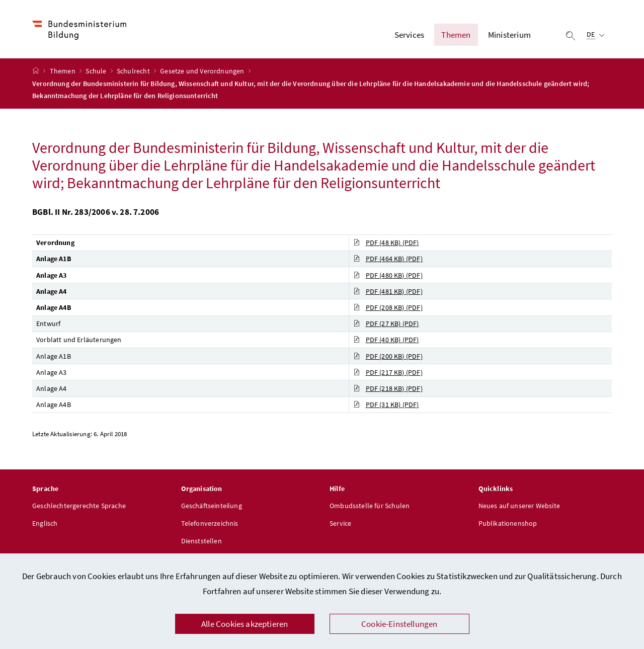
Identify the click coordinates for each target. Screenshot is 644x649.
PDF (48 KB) (386, 242)
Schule (97, 71)
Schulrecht (134, 71)
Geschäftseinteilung (212, 506)
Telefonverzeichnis (210, 523)
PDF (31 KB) (386, 404)
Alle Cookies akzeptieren (245, 624)
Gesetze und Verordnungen (203, 71)
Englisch (45, 523)
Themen (63, 71)
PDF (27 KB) (386, 323)
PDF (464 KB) (388, 259)
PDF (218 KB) (388, 388)
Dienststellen (202, 541)
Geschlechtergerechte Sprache (79, 506)
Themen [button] (456, 35)
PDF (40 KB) (386, 340)
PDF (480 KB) (388, 275)
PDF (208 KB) (388, 307)
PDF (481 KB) (388, 291)
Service (340, 523)
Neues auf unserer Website (519, 506)
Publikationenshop (508, 523)
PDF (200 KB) (388, 356)
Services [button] (409, 35)
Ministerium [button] (509, 35)
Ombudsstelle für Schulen (370, 506)
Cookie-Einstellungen (399, 624)
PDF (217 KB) (388, 372)
